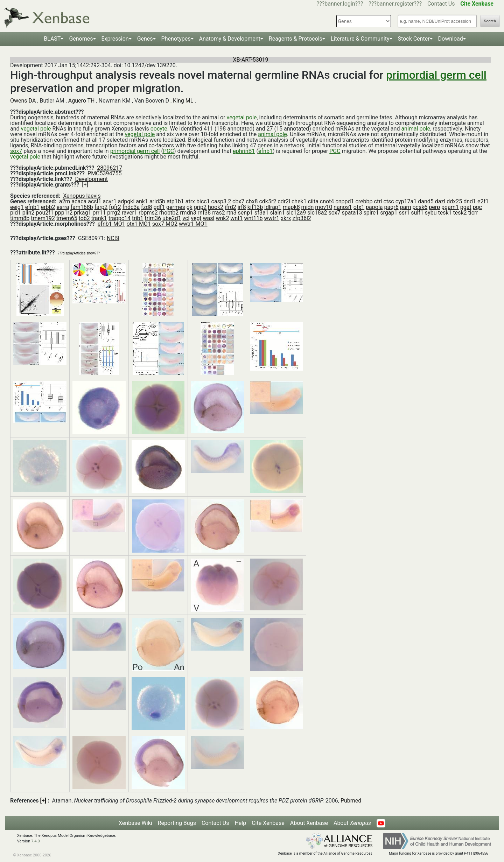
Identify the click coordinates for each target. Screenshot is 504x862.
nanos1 (343, 207)
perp (434, 207)
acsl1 (94, 201)
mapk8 (291, 207)
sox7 (16, 151)
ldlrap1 (273, 207)
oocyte (159, 129)
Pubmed (351, 801)
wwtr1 (272, 218)
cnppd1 (345, 201)
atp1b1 (175, 201)
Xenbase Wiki (135, 823)
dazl (440, 201)
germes (176, 207)
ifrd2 (230, 207)
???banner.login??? (340, 4)
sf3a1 (262, 213)
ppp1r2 (64, 213)
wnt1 (236, 218)
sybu (431, 213)
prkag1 (82, 213)
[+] (85, 185)
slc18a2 (317, 213)
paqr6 (391, 207)
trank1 (99, 218)
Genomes (81, 39)
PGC (169, 151)
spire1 (371, 213)
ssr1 (404, 213)
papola (374, 207)
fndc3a (131, 207)
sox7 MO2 (165, 224)
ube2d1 (172, 218)
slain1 (278, 213)
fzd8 (146, 207)
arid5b (157, 201)
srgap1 (389, 213)
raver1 (129, 213)
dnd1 (470, 201)
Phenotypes (176, 39)
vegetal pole (241, 117)
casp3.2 (221, 201)
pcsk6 (420, 207)
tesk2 (460, 213)
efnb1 (265, 151)
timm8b (20, 218)
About (352, 823)
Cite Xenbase (268, 823)
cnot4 (327, 201)
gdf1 (159, 207)
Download (451, 39)
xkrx (286, 218)
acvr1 (109, 201)
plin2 (29, 213)
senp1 (246, 213)
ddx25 (454, 201)
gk (190, 207)
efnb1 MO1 (111, 224)
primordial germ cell (436, 75)
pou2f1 (44, 213)
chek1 (299, 201)
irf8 (242, 207)
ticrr (473, 213)
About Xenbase (309, 823)
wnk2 (222, 218)
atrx (190, 201)
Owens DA (23, 101)
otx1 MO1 (139, 224)
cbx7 (238, 201)
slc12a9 (296, 213)
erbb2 (48, 207)
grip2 (200, 207)
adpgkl (126, 201)
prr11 (99, 213)
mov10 (324, 207)
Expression (115, 39)
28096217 (110, 168)
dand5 (426, 201)
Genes (145, 39)
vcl (186, 218)
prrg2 (114, 213)
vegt (196, 218)
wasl (209, 218)
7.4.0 (36, 841)
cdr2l (284, 201)
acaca (79, 201)
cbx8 (252, 201)
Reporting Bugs (177, 823)
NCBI (113, 238)
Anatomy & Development (230, 39)
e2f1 (483, 201)
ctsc (388, 201)
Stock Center (414, 39)
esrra (63, 207)
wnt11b (253, 218)
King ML (183, 101)
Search (490, 21)
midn (308, 207)
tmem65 (67, 218)
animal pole (416, 129)
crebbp (364, 201)
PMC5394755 (104, 173)
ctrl (378, 201)
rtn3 (232, 213)
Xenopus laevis (82, 196)
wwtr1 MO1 (193, 224)
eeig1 (17, 207)
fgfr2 (115, 207)
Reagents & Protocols (296, 39)
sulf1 (417, 213)
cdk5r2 (268, 201)
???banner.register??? (395, 4)
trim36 (153, 218)
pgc (477, 207)
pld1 (16, 213)
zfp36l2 (302, 218)
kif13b (255, 207)
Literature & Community (360, 39)
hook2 (216, 207)
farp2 (101, 207)
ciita (313, 201)
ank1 (142, 201)
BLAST (52, 39)
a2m (65, 201)
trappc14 (120, 218)
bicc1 (203, 201)
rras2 (218, 213)
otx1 (359, 207)
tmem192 (43, 218)
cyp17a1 (406, 201)
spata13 (352, 213)
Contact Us (441, 4)
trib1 (138, 218)
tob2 (84, 218)
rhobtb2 (169, 213)
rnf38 (204, 213)
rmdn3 (188, 213)
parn (406, 207)
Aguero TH (82, 101)
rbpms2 (148, 213)
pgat (466, 207)
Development (91, 179)
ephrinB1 (244, 151)
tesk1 (445, 213)
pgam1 (450, 207)
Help (240, 823)
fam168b (82, 207)
